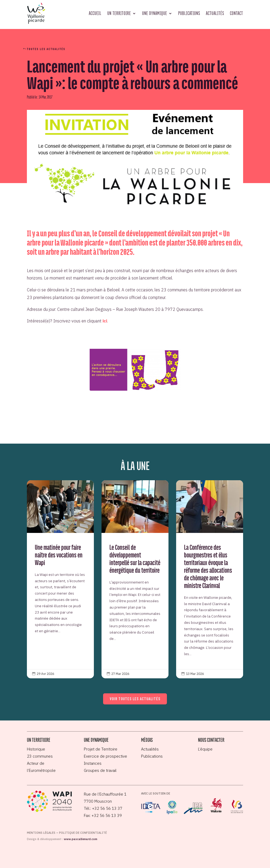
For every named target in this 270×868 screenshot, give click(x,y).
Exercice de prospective (105, 756)
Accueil (95, 13)
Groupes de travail (100, 770)
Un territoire (119, 13)
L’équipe (205, 749)
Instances (93, 763)
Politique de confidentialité (83, 833)
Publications (189, 13)
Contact (237, 13)
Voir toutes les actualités (135, 699)
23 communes (40, 756)
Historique (36, 749)
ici (105, 321)
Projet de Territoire (101, 749)
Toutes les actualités (46, 49)
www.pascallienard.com (81, 839)
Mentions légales (41, 833)
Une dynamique (155, 13)
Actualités (215, 13)
